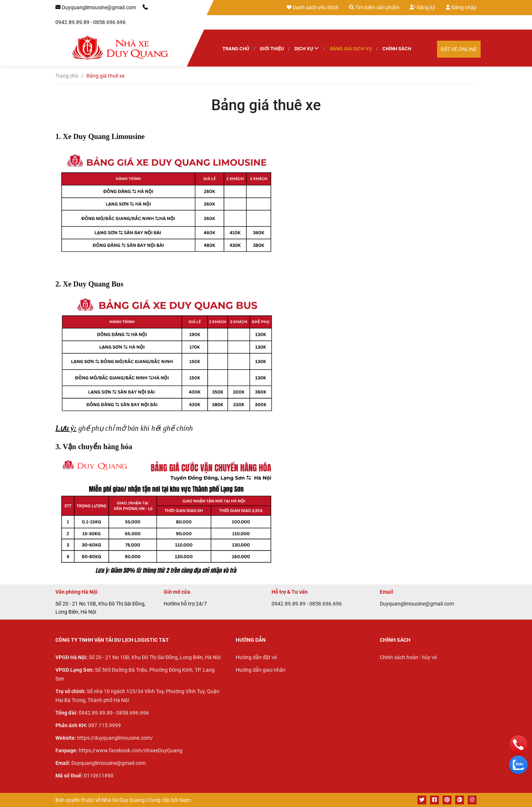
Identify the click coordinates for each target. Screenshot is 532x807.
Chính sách (397, 49)
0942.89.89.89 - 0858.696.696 (91, 22)
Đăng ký (422, 7)
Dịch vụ (307, 49)
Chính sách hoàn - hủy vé (408, 657)
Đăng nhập (461, 7)
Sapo (185, 800)
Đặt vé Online (459, 49)
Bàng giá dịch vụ (351, 49)
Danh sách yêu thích (313, 7)
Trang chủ (236, 49)
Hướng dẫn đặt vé (256, 657)
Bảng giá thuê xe (266, 105)
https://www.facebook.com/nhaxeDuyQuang (131, 750)
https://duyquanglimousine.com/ (115, 738)
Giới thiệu (272, 49)
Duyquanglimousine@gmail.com (99, 7)
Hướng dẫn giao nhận (261, 670)
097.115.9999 (105, 725)
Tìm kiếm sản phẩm (374, 7)
